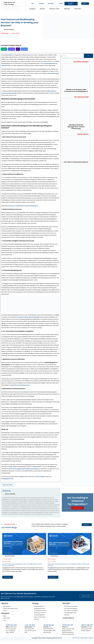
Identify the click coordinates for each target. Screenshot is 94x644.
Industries (68, 9)
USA (33, 4)
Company (33, 9)
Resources (78, 9)
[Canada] (37, 4)
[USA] (30, 4)
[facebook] (71, 622)
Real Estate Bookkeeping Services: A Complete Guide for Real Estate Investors (68, 566)
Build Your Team (55, 9)
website (22, 477)
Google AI (24, 49)
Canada (41, 4)
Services (43, 9)
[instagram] (64, 622)
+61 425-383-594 (49, 626)
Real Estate (52, 558)
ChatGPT (4, 49)
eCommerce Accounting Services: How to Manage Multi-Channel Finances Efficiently (23, 566)
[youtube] (77, 622)
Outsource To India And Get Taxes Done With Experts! (25, 206)
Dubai (61, 4)
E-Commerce (7, 558)
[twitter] (74, 622)
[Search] (73, 56)
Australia (51, 4)
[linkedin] (67, 622)
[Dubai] (58, 4)
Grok (18, 49)
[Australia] (46, 4)
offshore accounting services (22, 385)
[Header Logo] (10, 9)
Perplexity (11, 49)
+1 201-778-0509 (41, 477)
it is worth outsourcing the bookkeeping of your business (24, 469)
